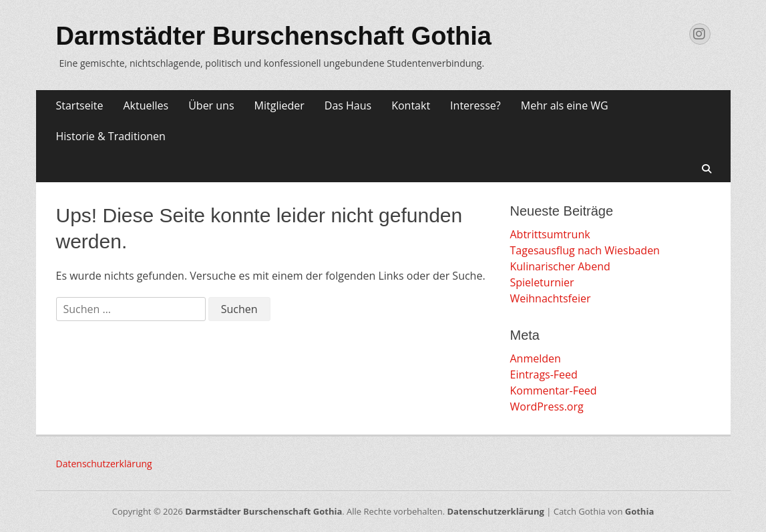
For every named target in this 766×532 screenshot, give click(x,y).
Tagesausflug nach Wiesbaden (585, 250)
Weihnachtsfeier (551, 298)
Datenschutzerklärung (104, 464)
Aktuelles (146, 105)
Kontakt (411, 105)
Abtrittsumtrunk (550, 234)
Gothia (639, 511)
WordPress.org (547, 407)
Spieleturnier (542, 282)
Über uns (211, 105)
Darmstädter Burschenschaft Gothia (274, 36)
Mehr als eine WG (565, 105)
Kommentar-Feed (554, 390)
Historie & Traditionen (111, 136)
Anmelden (536, 358)
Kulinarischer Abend (560, 266)
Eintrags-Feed (544, 374)
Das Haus (348, 105)
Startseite (80, 105)
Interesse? (475, 105)
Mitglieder (279, 105)
